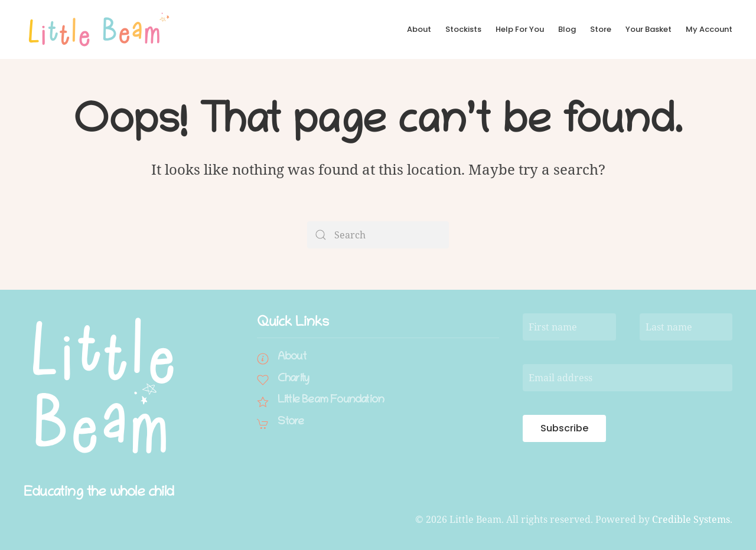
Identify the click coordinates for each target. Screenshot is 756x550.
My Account (709, 29)
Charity (293, 379)
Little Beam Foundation (331, 400)
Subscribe (564, 428)
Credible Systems (691, 519)
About (419, 29)
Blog (567, 29)
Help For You (520, 29)
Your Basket (649, 29)
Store (601, 29)
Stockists (463, 29)
